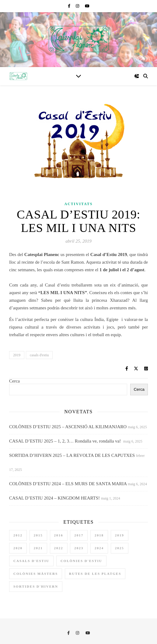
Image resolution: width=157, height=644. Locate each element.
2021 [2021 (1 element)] (38, 548)
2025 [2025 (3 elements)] (120, 548)
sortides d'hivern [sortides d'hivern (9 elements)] (36, 586)
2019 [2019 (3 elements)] (120, 535)
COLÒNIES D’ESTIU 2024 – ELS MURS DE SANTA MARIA (68, 484)
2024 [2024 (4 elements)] (99, 548)
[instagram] (78, 6)
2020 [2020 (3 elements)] (18, 548)
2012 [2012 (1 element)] (18, 535)
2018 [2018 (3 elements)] (99, 535)
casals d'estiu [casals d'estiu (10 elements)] (31, 561)
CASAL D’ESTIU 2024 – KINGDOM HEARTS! (54, 498)
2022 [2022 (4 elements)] (59, 548)
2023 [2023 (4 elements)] (79, 548)
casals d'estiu (39, 355)
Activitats (79, 204)
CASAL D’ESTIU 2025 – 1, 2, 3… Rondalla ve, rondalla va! (66, 441)
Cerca (14, 381)
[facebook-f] (70, 6)
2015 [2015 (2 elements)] (38, 535)
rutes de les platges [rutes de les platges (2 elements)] (95, 574)
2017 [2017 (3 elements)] (79, 535)
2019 (17, 355)
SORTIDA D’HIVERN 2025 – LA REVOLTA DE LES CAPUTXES (72, 455)
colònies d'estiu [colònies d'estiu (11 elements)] (81, 561)
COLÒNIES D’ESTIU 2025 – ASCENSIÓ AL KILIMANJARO (68, 427)
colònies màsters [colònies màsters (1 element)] (36, 574)
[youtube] (87, 6)
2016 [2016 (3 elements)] (59, 535)
